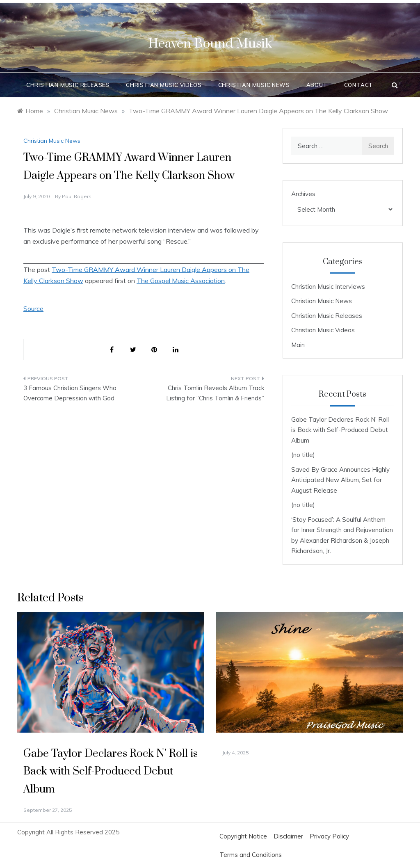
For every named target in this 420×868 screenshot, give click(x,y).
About (317, 85)
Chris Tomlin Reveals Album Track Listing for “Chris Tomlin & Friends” (215, 393)
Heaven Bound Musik (210, 44)
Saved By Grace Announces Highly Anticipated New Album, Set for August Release (340, 480)
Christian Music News (254, 85)
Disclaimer (288, 836)
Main (298, 345)
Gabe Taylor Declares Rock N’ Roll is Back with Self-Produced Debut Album (340, 430)
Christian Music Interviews (328, 287)
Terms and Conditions (251, 855)
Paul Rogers (77, 196)
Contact (359, 85)
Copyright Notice (243, 836)
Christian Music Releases (68, 85)
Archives (303, 194)
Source (33, 308)
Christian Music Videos (164, 85)
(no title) (303, 455)
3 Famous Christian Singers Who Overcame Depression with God (70, 393)
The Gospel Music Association (181, 281)
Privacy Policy (329, 836)
